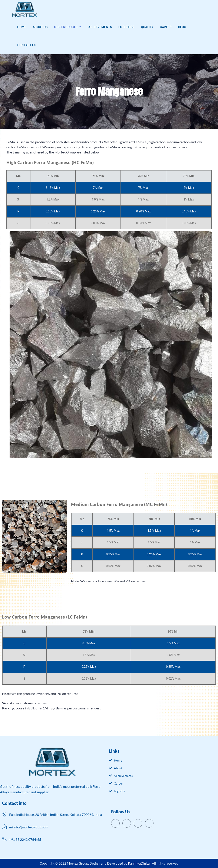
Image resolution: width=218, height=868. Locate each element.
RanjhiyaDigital (139, 863)
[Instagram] (149, 823)
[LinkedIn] (138, 823)
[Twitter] (127, 823)
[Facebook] (115, 823)
